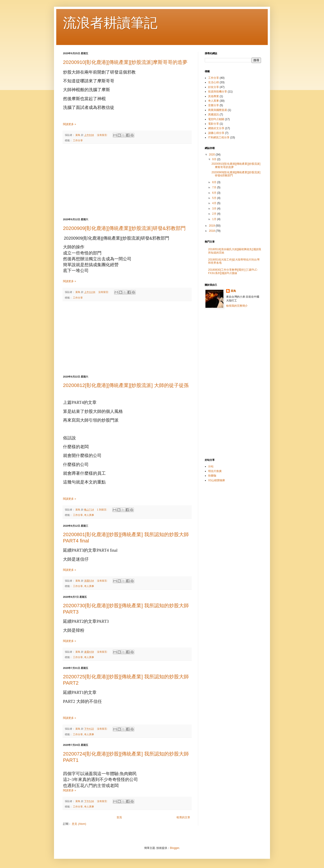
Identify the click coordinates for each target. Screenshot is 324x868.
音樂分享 (214, 105)
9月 (215, 159)
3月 (215, 209)
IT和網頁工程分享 (219, 137)
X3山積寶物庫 (217, 480)
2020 (212, 155)
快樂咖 (212, 476)
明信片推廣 (215, 471)
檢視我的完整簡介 (237, 306)
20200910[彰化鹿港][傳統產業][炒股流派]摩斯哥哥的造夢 (125, 62)
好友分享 (214, 87)
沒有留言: (103, 135)
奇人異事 (89, 515)
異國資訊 (214, 115)
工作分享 (78, 140)
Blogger (174, 848)
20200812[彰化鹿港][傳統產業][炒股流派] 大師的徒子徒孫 (126, 385)
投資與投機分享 (218, 92)
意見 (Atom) (79, 824)
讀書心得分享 (216, 133)
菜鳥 (233, 291)
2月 (215, 214)
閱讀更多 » (70, 124)
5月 (215, 198)
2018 (212, 231)
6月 (215, 193)
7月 (215, 187)
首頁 (119, 817)
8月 (215, 182)
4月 (215, 203)
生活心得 (214, 82)
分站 (211, 466)
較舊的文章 (183, 817)
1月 (215, 219)
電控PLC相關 (216, 119)
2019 (212, 226)
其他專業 (214, 96)
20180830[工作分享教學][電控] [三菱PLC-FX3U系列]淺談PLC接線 (233, 271)
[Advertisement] (127, 181)
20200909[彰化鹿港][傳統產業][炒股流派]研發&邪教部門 (124, 228)
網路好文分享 (216, 128)
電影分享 (214, 124)
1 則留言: (102, 510)
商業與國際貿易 (218, 110)
